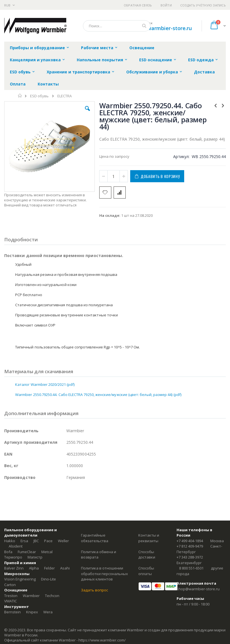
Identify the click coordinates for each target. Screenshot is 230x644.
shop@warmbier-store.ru (161, 28)
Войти (166, 5)
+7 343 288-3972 (190, 557)
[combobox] (117, 26)
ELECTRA (65, 96)
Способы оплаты (146, 571)
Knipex (32, 612)
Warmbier (31, 596)
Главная (20, 96)
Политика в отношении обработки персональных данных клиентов (104, 574)
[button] (87, 113)
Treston (11, 596)
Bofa (8, 552)
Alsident (16, 546)
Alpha (34, 568)
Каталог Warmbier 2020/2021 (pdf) (45, 384)
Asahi (65, 568)
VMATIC (11, 601)
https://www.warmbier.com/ (102, 640)
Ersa (24, 541)
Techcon (52, 596)
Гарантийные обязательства (95, 538)
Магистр (35, 557)
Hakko (10, 541)
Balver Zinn (14, 568)
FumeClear (27, 552)
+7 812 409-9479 (190, 546)
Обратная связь (138, 5)
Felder (49, 568)
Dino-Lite (49, 579)
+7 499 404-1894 (190, 541)
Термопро (13, 557)
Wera (48, 612)
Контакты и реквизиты (149, 538)
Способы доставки (147, 555)
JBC (36, 541)
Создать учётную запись (203, 5)
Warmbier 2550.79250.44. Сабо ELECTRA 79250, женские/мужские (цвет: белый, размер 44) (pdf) (98, 395)
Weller (63, 541)
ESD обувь (39, 96)
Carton (10, 585)
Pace (48, 541)
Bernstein (13, 612)
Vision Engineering (20, 579)
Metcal (47, 552)
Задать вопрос (94, 590)
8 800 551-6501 (191, 568)
